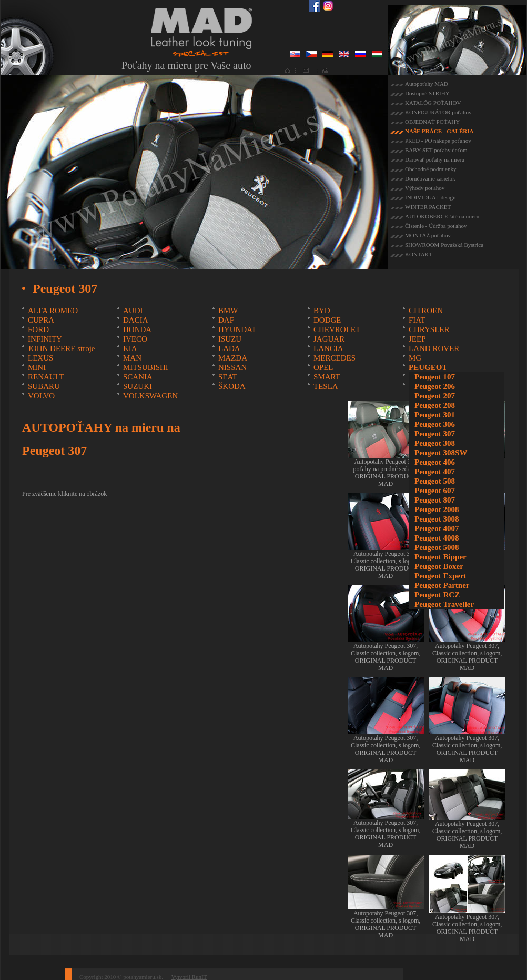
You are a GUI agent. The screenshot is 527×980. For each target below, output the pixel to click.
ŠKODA (232, 386)
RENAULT (46, 377)
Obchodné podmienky (430, 169)
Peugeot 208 (435, 405)
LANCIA (328, 348)
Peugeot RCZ (437, 595)
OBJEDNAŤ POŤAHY (432, 122)
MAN (132, 358)
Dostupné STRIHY (427, 93)
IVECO (135, 339)
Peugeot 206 (435, 386)
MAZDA (233, 358)
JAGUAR (329, 339)
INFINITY (45, 339)
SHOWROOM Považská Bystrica (444, 245)
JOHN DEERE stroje (62, 348)
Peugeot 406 (435, 462)
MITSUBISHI (146, 367)
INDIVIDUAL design (430, 197)
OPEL (323, 367)
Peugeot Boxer (439, 566)
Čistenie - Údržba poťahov (436, 226)
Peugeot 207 (435, 396)
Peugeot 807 (435, 500)
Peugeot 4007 (437, 528)
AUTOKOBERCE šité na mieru (442, 216)
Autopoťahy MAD (427, 84)
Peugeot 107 (435, 377)
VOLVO (41, 396)
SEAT (228, 377)
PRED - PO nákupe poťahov (438, 141)
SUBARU (44, 386)
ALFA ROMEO (53, 311)
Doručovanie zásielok (430, 178)
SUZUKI (138, 386)
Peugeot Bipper (440, 557)
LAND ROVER (434, 348)
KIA (130, 348)
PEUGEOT (428, 367)
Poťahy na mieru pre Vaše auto (186, 65)
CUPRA (41, 320)
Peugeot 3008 (437, 519)
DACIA (136, 320)
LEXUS (40, 358)
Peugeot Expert (440, 576)
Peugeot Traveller (444, 604)
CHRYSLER (429, 329)
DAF (226, 320)
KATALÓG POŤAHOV (433, 103)
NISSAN (232, 367)
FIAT (417, 320)
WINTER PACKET (428, 207)
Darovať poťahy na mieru (435, 159)
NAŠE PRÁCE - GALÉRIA (439, 131)
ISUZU (230, 339)
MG (415, 358)
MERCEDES (335, 358)
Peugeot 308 (435, 443)
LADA (229, 348)
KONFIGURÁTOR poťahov (438, 112)
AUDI (133, 311)
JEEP (417, 339)
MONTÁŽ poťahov (428, 235)
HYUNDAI (237, 329)
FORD (38, 329)
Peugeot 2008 (437, 509)
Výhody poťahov (425, 188)
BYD (322, 311)
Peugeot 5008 (437, 547)
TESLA (326, 386)
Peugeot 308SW (441, 453)
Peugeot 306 (435, 424)
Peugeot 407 (435, 472)
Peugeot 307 (435, 434)
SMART (327, 377)
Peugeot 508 (435, 481)
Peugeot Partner (442, 585)
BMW (228, 311)
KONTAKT (419, 254)
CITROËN (426, 311)
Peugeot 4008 (437, 538)
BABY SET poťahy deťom (436, 150)
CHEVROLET (337, 329)
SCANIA (138, 377)
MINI (37, 367)
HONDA (137, 329)
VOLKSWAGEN (150, 396)
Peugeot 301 (435, 415)
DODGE (327, 320)
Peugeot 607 (435, 491)
